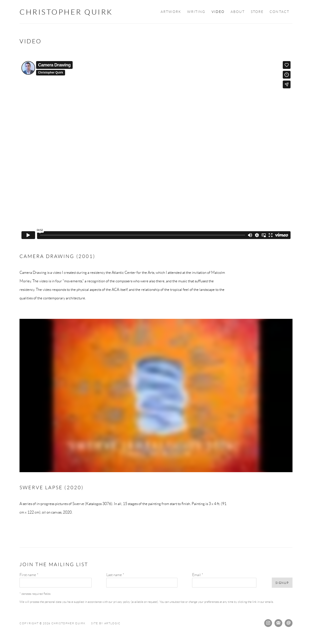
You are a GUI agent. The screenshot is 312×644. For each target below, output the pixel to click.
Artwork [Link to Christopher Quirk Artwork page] (171, 12)
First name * (29, 575)
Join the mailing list (278, 623)
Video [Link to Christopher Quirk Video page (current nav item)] (218, 12)
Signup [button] (282, 583)
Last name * (115, 575)
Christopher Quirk (66, 12)
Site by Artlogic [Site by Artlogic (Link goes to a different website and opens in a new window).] (106, 623)
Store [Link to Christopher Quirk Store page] (257, 12)
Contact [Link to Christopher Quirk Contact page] (279, 12)
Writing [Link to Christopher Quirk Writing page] (196, 12)
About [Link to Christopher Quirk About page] (238, 12)
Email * (198, 575)
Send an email (289, 623)
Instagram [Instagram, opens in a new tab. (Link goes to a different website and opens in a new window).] (268, 623)
